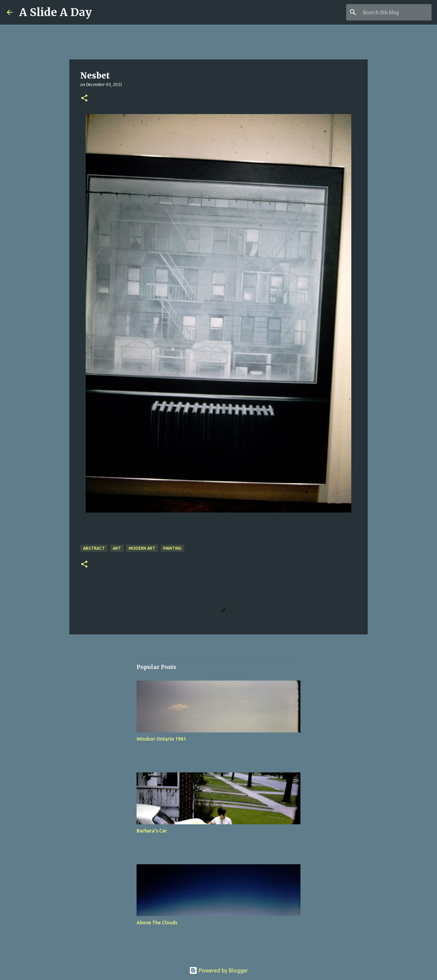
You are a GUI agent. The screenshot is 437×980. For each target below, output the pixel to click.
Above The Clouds (157, 923)
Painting (172, 548)
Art (117, 548)
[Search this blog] (396, 12)
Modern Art (142, 548)
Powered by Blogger (218, 970)
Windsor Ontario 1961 (161, 739)
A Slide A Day (55, 12)
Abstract (94, 548)
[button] (84, 99)
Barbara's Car (152, 831)
